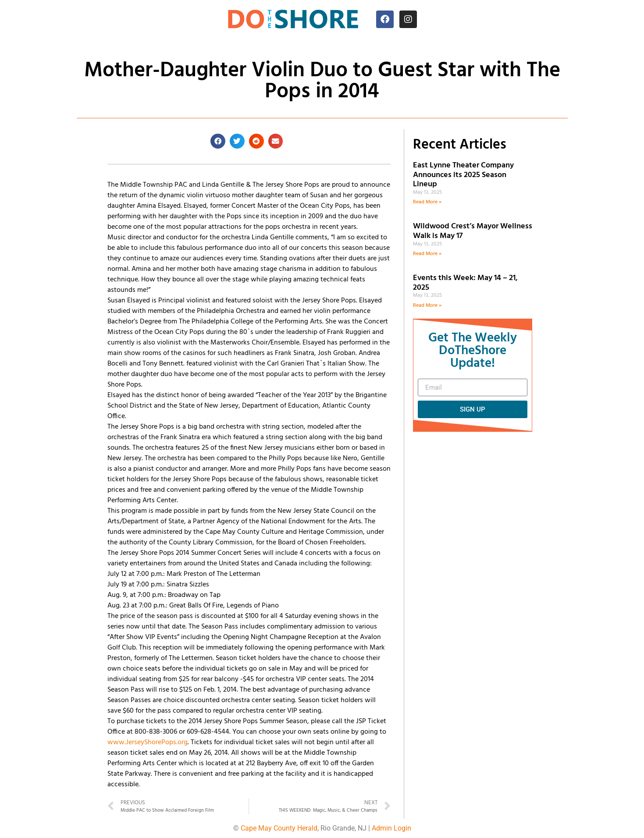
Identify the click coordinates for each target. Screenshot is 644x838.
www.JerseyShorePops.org (148, 742)
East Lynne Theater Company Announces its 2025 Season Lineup (463, 175)
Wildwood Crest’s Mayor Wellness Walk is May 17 (473, 231)
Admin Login (391, 828)
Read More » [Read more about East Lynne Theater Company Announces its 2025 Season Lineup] (427, 202)
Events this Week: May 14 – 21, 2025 (465, 283)
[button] (218, 141)
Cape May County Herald (279, 828)
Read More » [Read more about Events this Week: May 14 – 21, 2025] (427, 305)
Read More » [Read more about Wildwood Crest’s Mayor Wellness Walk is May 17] (427, 254)
